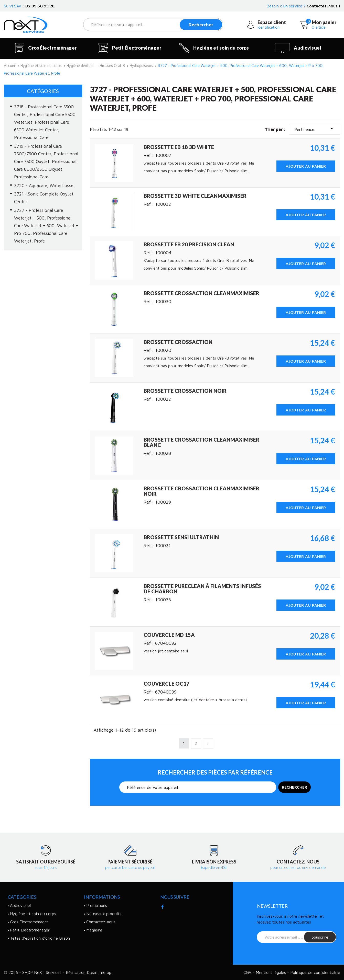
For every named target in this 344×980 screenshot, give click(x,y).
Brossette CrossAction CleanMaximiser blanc (201, 442)
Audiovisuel (298, 48)
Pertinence (315, 129)
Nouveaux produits (104, 914)
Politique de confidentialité (315, 972)
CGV (248, 972)
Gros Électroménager (46, 48)
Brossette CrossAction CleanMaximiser (201, 293)
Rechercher (201, 25)
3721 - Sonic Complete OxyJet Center (44, 198)
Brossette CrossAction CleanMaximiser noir (201, 491)
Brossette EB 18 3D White (179, 147)
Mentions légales (271, 972)
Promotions (97, 905)
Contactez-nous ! (323, 6)
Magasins (94, 930)
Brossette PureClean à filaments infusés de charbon (202, 589)
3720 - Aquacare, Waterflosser (45, 186)
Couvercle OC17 (166, 684)
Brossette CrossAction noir (185, 391)
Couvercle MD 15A (169, 635)
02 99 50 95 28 (40, 6)
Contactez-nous (101, 922)
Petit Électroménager (130, 48)
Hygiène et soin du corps (214, 48)
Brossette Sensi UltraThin (181, 537)
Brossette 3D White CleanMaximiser (195, 196)
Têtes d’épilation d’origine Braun (40, 938)
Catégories (43, 91)
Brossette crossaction (178, 342)
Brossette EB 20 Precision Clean (189, 244)
